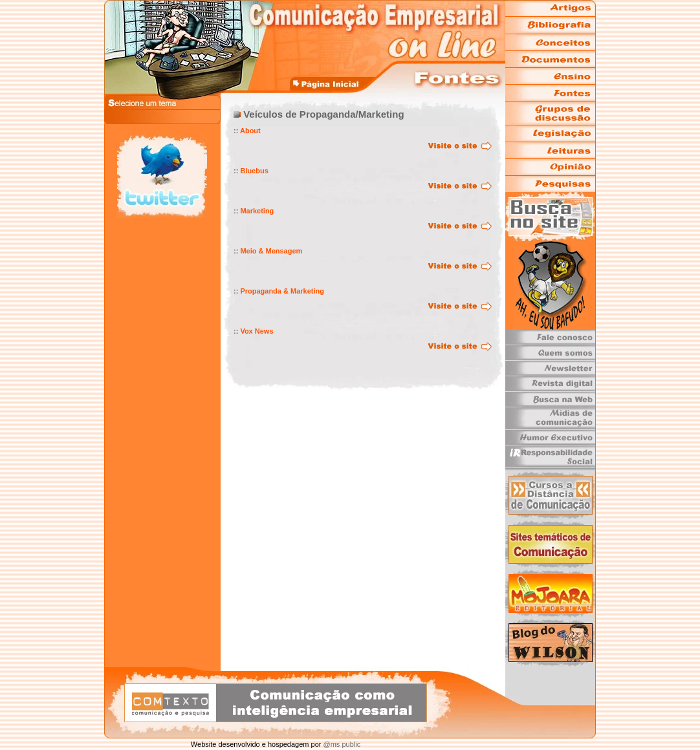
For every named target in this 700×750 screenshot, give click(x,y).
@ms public (341, 744)
